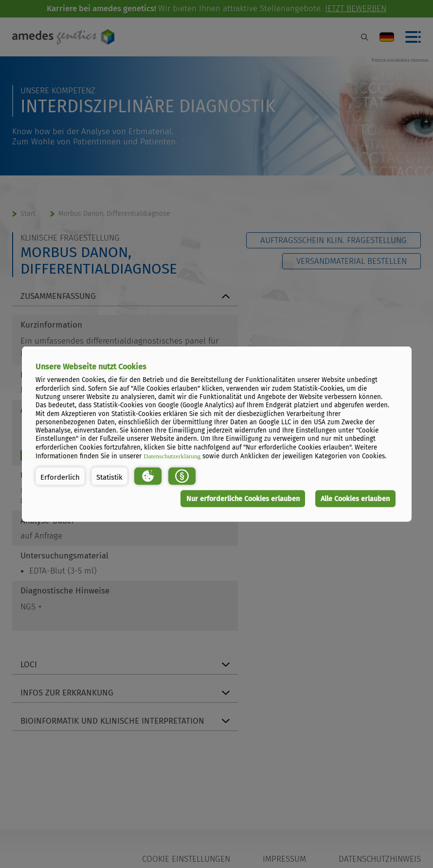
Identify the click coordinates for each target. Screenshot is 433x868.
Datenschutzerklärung (172, 456)
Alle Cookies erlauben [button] (355, 498)
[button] (60, 476)
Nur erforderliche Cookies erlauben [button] (243, 498)
